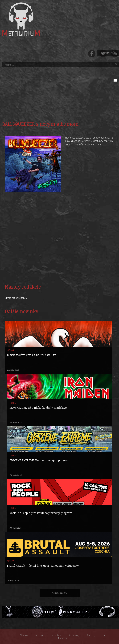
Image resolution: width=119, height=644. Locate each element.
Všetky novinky (60, 593)
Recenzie (39, 635)
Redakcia (63, 638)
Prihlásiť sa (108, 53)
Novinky (24, 635)
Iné (104, 635)
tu (111, 141)
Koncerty (91, 635)
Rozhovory (74, 635)
